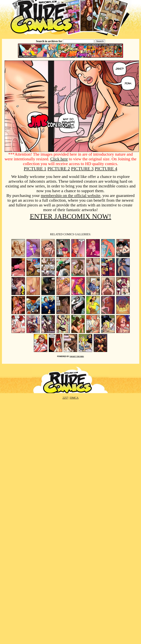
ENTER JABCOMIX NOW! (70, 216)
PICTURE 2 (59, 169)
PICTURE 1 (35, 169)
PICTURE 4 (106, 169)
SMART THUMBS (77, 356)
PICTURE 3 (82, 169)
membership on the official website (71, 196)
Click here (59, 159)
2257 (65, 398)
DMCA (74, 398)
